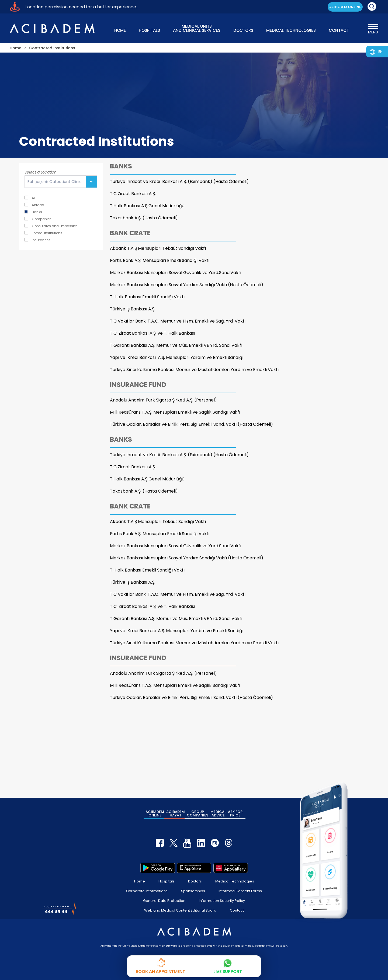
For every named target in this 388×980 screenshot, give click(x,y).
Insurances (37, 240)
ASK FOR (235, 813)
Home (140, 881)
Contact (237, 910)
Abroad (34, 205)
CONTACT (339, 30)
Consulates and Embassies (51, 226)
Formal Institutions (43, 233)
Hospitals (167, 881)
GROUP (198, 813)
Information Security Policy (222, 901)
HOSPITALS (149, 30)
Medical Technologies (235, 881)
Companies (38, 219)
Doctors (195, 881)
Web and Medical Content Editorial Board (180, 910)
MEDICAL (218, 813)
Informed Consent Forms (240, 891)
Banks (33, 212)
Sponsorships (193, 891)
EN (380, 52)
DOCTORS (243, 30)
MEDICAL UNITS (197, 28)
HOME (120, 30)
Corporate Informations (147, 891)
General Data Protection (164, 901)
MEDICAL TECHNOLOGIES (291, 30)
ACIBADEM (345, 7)
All (30, 198)
